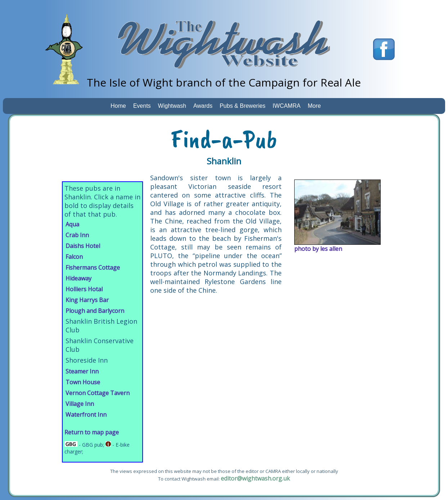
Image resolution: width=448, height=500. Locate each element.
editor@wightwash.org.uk (255, 478)
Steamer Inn (82, 371)
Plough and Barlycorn (95, 311)
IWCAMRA (286, 106)
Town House (83, 382)
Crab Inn (77, 235)
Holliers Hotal (84, 289)
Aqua (72, 224)
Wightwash (172, 106)
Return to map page (92, 432)
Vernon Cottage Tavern (98, 393)
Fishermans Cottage (93, 267)
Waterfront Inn (86, 415)
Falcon (74, 257)
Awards (203, 106)
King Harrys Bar (87, 300)
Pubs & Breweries (243, 106)
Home (118, 106)
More (314, 106)
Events (142, 106)
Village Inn (80, 404)
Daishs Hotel (83, 246)
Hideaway (79, 278)
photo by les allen (318, 249)
